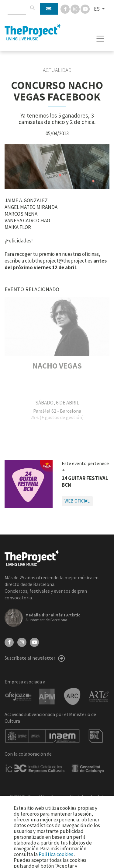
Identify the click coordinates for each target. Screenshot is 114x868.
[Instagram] (76, 9)
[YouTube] (34, 642)
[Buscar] (32, 8)
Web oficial (77, 501)
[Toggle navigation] (100, 39)
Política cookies (56, 854)
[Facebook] (66, 9)
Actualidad (57, 70)
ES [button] (97, 9)
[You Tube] (85, 9)
